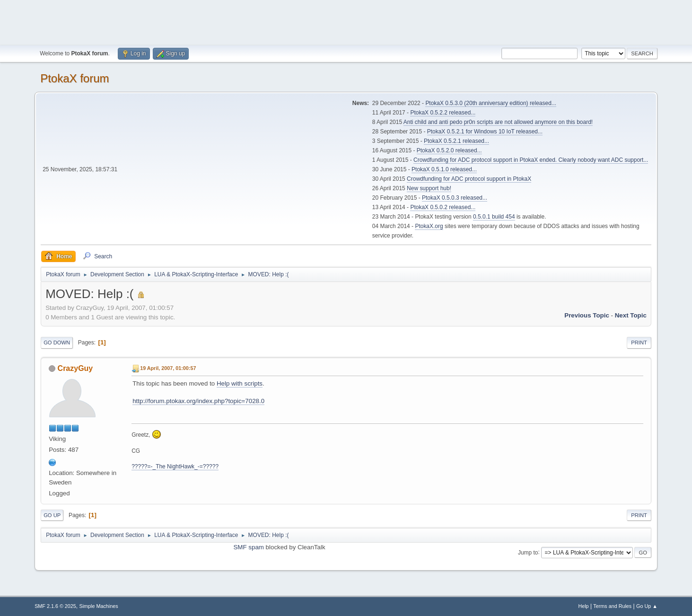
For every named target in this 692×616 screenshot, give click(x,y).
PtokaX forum (74, 78)
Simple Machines (98, 606)
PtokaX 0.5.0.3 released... (455, 198)
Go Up (52, 515)
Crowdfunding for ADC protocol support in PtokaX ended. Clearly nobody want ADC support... (531, 160)
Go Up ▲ (647, 606)
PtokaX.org (429, 226)
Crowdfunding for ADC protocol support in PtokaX (469, 179)
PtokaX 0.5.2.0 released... (449, 150)
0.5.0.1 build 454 (494, 217)
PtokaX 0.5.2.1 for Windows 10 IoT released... (485, 132)
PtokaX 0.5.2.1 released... (456, 141)
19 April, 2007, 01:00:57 (168, 368)
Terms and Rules (612, 606)
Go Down (57, 343)
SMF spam (248, 547)
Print (639, 343)
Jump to (528, 552)
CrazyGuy (75, 368)
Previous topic (587, 315)
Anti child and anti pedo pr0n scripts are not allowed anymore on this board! (498, 122)
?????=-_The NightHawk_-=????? (175, 466)
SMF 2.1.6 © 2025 (55, 606)
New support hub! (429, 188)
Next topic (631, 315)
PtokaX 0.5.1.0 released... (444, 169)
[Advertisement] (346, 21)
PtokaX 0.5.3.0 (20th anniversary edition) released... (491, 103)
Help (583, 606)
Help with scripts (240, 383)
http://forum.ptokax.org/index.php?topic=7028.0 (198, 401)
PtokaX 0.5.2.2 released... (443, 113)
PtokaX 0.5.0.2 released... (443, 207)
